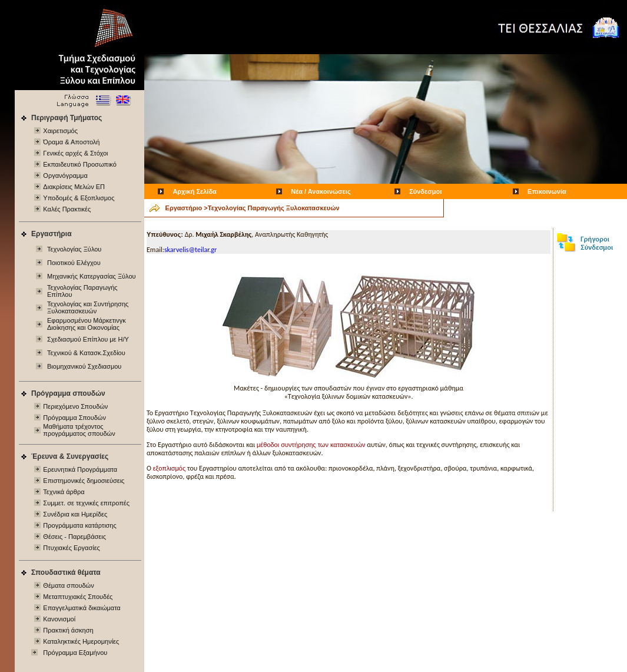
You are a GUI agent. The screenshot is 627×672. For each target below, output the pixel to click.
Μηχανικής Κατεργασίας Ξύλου (92, 276)
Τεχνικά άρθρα (64, 492)
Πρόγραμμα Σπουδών (74, 418)
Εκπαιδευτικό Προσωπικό (80, 164)
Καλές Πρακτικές (67, 209)
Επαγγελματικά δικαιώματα (82, 608)
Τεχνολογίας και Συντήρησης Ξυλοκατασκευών (88, 307)
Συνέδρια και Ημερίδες (75, 514)
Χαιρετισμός (60, 131)
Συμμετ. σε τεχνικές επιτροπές (86, 503)
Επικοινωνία (547, 191)
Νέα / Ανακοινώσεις (321, 191)
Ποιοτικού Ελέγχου (74, 263)
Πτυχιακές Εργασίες (72, 548)
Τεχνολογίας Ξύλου (74, 249)
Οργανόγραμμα (65, 176)
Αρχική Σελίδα (194, 191)
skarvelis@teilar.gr (190, 250)
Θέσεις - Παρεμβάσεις (74, 537)
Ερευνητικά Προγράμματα (80, 469)
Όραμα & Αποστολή (71, 142)
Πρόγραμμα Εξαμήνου (75, 653)
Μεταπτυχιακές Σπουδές (78, 597)
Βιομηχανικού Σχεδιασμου (84, 366)
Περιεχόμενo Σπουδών (75, 406)
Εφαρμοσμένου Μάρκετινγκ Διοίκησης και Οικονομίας (87, 324)
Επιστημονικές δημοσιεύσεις (84, 481)
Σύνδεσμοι (425, 191)
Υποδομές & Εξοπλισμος (79, 198)
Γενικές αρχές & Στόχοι (75, 153)
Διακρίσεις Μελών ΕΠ (74, 187)
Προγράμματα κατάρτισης (79, 525)
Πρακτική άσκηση (68, 630)
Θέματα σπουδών (68, 585)
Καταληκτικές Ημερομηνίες (81, 641)
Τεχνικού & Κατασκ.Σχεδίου (86, 353)
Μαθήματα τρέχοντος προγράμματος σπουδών (79, 430)
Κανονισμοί (59, 619)
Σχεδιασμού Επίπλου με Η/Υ (88, 339)
